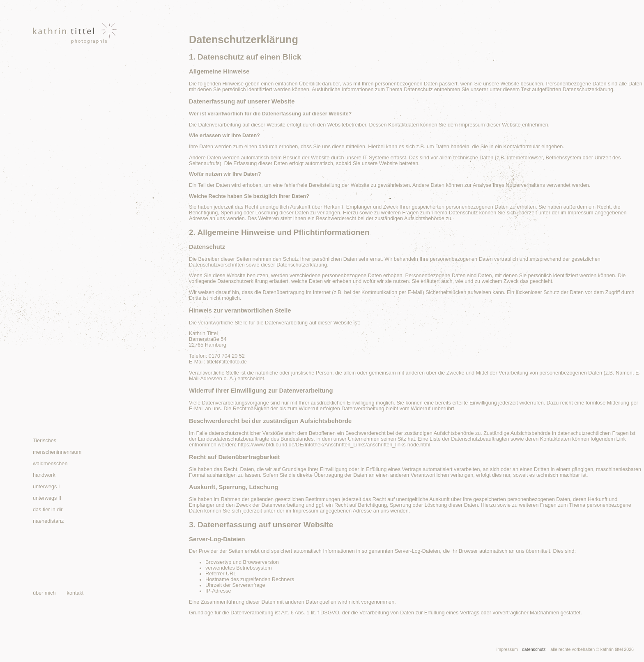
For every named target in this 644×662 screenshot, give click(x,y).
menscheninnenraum (57, 452)
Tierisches (45, 441)
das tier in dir (48, 510)
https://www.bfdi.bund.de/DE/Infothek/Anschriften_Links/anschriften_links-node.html (334, 445)
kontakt (75, 593)
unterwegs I (46, 487)
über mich (44, 593)
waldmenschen (50, 464)
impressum (507, 649)
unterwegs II (47, 498)
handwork (44, 475)
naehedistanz (48, 521)
